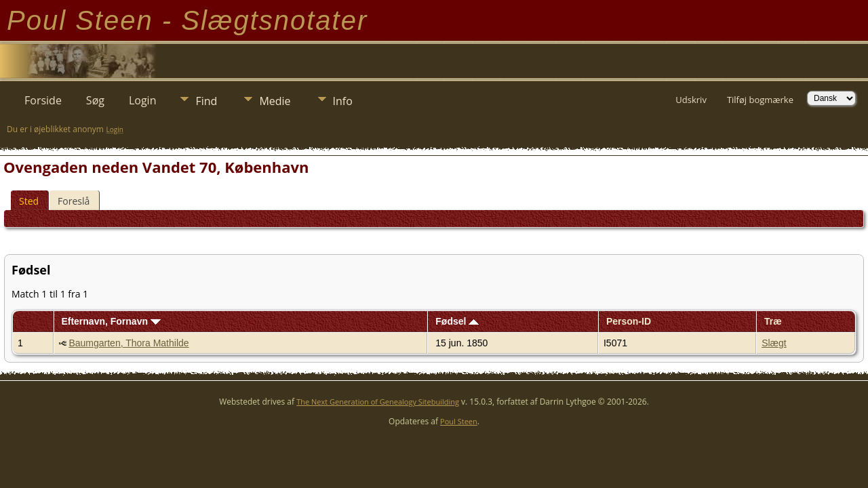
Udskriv (691, 100)
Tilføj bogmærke (760, 100)
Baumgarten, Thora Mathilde (129, 343)
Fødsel (457, 321)
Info (343, 101)
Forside (43, 100)
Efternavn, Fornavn (111, 321)
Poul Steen (459, 421)
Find (206, 101)
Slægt (774, 343)
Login (143, 100)
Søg (95, 100)
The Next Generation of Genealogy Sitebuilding (378, 402)
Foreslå (74, 201)
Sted (29, 201)
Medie (275, 101)
